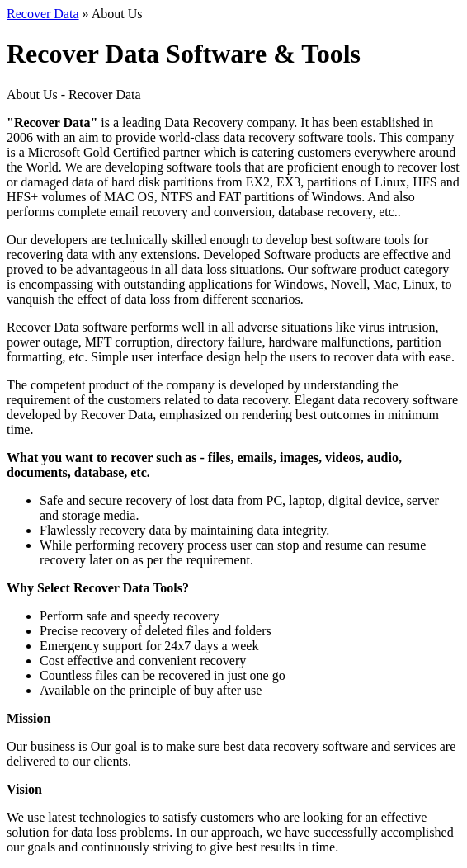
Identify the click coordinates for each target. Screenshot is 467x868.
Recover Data (43, 14)
